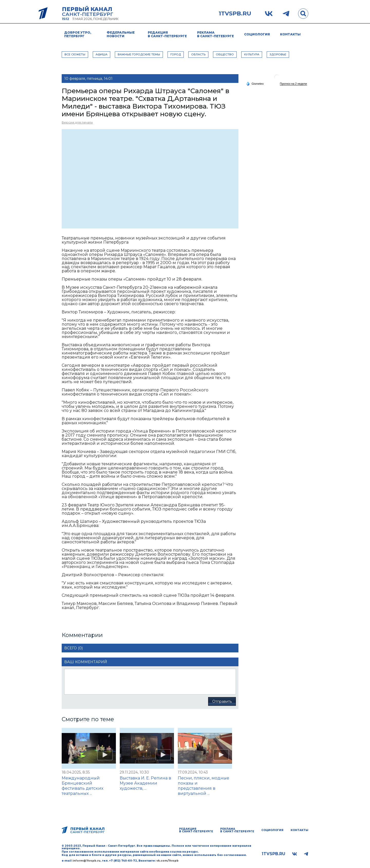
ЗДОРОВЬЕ (278, 54)
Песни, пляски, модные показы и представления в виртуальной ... (203, 786)
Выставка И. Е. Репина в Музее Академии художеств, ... (145, 783)
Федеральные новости (121, 34)
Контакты (290, 34)
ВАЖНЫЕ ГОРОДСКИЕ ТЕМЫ (139, 54)
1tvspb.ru (235, 14)
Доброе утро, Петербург (78, 34)
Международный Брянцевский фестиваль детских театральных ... (82, 786)
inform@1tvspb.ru (86, 861)
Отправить (222, 701)
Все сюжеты (75, 54)
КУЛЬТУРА (252, 54)
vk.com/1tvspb (168, 861)
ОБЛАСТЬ (198, 54)
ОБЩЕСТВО (225, 54)
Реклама (215, 34)
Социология (257, 34)
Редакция (167, 34)
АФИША (101, 54)
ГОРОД (176, 54)
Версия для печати (77, 122)
